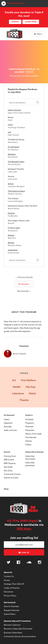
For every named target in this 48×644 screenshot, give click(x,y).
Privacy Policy (10, 596)
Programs (30, 423)
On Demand (9, 415)
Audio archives (10, 430)
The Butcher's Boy (16, 162)
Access (7, 580)
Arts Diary (8, 471)
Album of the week (33, 434)
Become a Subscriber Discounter (18, 629)
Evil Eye (11, 213)
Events (7, 452)
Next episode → (24, 291)
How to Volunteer (11, 606)
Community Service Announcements (20, 636)
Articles (29, 441)
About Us (8, 572)
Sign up (24, 553)
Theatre (24, 400)
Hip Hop (31, 387)
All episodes (24, 284)
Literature (18, 393)
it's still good (14, 147)
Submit (11, 235)
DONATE (15, 22)
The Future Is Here (16, 191)
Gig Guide (8, 467)
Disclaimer (9, 592)
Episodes (8, 426)
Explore (29, 415)
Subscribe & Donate (34, 452)
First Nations (28, 380)
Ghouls (11, 243)
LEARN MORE (31, 22)
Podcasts (29, 426)
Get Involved (10, 602)
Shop (6, 489)
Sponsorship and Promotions (17, 621)
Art (14, 380)
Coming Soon (10, 456)
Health (17, 387)
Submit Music (10, 614)
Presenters (30, 430)
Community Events (12, 474)
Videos (28, 444)
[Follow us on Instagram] (40, 563)
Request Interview (12, 610)
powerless (13, 250)
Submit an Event (11, 478)
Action (11, 184)
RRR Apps (24, 529)
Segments (8, 423)
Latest (7, 419)
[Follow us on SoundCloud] (29, 563)
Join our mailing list (24, 538)
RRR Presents (10, 463)
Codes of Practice (12, 588)
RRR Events (9, 460)
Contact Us (9, 576)
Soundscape (31, 437)
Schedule (29, 419)
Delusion (12, 154)
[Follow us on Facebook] (18, 563)
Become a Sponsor (12, 625)
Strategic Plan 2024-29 (14, 584)
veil (9, 132)
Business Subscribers (13, 633)
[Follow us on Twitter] (9, 563)
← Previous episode (24, 277)
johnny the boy (14, 110)
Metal (32, 393)
